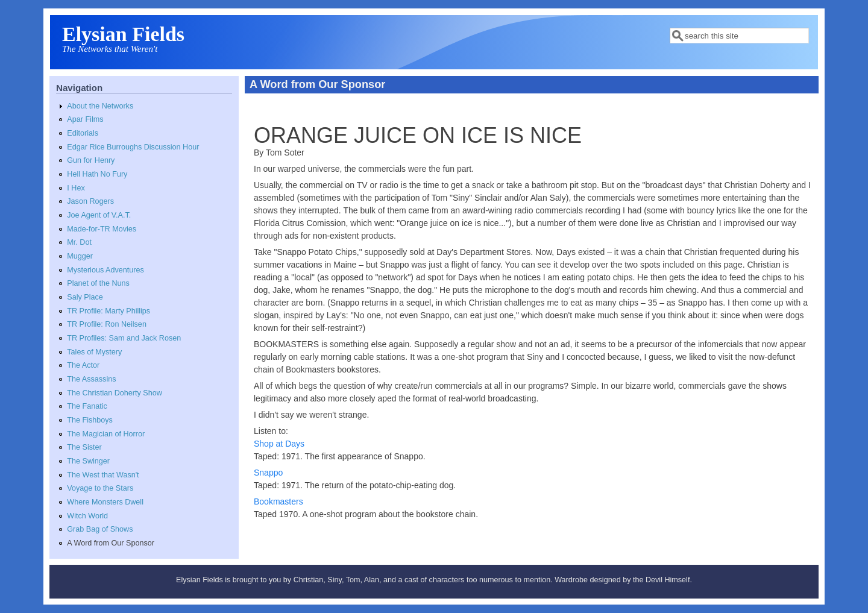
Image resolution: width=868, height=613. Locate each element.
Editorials (83, 133)
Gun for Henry (91, 160)
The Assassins (91, 379)
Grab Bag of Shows (100, 529)
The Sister (84, 447)
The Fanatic (87, 406)
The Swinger (88, 461)
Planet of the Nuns (98, 283)
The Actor (83, 365)
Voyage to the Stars (100, 488)
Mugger (80, 256)
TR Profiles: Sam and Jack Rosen (124, 338)
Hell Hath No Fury (97, 174)
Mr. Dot (79, 242)
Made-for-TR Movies (102, 229)
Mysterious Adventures (105, 270)
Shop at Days (279, 444)
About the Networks (100, 106)
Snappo (268, 473)
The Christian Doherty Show (115, 393)
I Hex (76, 188)
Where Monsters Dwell (105, 502)
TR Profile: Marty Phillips (108, 311)
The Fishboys (90, 420)
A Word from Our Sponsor (111, 543)
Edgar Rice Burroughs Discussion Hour (133, 147)
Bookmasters (278, 501)
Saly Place (85, 297)
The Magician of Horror (106, 434)
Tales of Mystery (94, 352)
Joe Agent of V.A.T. (99, 215)
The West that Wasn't (103, 475)
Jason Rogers (90, 201)
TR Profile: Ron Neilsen (107, 324)
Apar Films (85, 119)
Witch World (87, 516)
